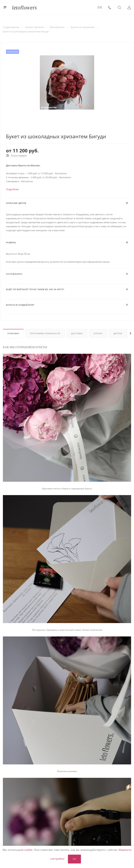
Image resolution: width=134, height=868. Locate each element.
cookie (28, 850)
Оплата (98, 333)
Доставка (77, 333)
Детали (118, 333)
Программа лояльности (45, 333)
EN (100, 7)
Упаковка (13, 333)
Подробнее (12, 189)
